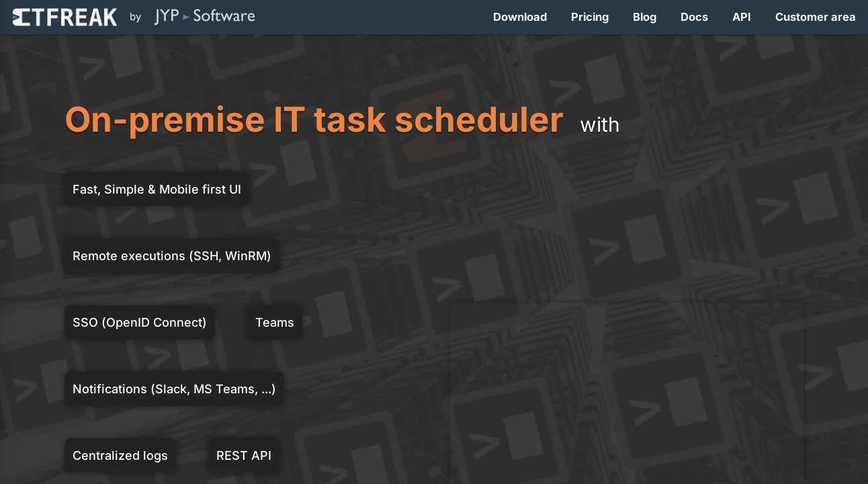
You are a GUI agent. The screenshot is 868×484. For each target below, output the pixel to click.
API (742, 17)
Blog (645, 17)
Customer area (816, 17)
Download (520, 17)
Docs (694, 17)
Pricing (590, 17)
